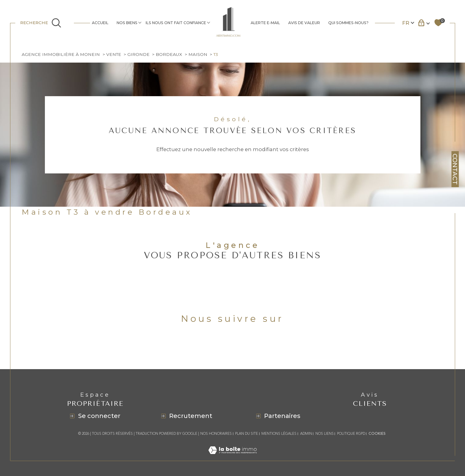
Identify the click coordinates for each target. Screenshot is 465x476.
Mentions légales (279, 434)
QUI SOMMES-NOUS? (348, 23)
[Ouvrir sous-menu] (140, 22)
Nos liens (325, 434)
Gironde (138, 54)
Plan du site (247, 434)
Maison (198, 54)
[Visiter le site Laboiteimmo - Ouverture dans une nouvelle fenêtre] (232, 457)
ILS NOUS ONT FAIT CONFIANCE (176, 23)
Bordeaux (169, 54)
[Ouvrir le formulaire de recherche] (44, 23)
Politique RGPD (351, 434)
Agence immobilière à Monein (61, 54)
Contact (455, 169)
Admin (306, 434)
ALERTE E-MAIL (265, 23)
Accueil (100, 23)
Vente (114, 54)
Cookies (377, 434)
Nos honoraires (216, 434)
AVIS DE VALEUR (304, 23)
